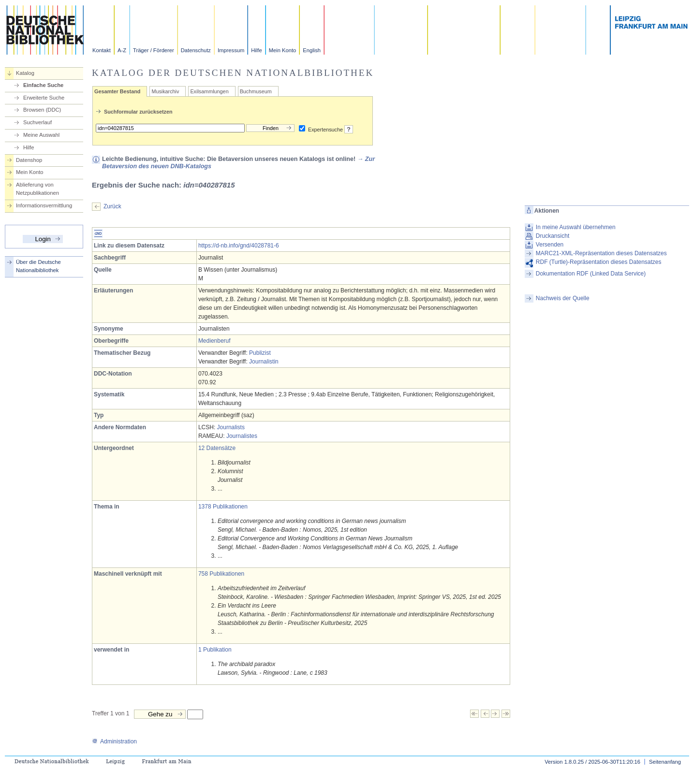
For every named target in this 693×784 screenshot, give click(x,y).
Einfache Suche (43, 85)
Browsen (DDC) (42, 110)
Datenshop (29, 160)
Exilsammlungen (209, 91)
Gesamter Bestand (117, 91)
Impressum (231, 50)
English (312, 50)
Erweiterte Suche (44, 98)
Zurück (112, 206)
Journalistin (264, 362)
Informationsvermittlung (44, 205)
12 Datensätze (217, 448)
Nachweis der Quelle (563, 298)
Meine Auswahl (41, 135)
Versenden (550, 245)
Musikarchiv (165, 91)
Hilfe (256, 50)
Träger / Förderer (154, 50)
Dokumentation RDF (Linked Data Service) (591, 274)
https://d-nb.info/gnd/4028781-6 (239, 246)
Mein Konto (283, 50)
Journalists (231, 427)
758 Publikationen (221, 574)
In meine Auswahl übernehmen (576, 227)
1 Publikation (215, 650)
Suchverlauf (37, 122)
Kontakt (102, 50)
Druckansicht (553, 236)
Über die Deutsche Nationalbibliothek (38, 266)
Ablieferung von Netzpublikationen (37, 189)
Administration (114, 741)
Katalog (25, 73)
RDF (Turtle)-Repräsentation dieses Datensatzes (599, 262)
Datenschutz (196, 50)
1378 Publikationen (223, 507)
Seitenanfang (665, 762)
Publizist (260, 353)
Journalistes (242, 436)
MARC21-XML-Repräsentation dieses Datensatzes (601, 253)
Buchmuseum (256, 91)
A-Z (122, 50)
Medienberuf (214, 341)
